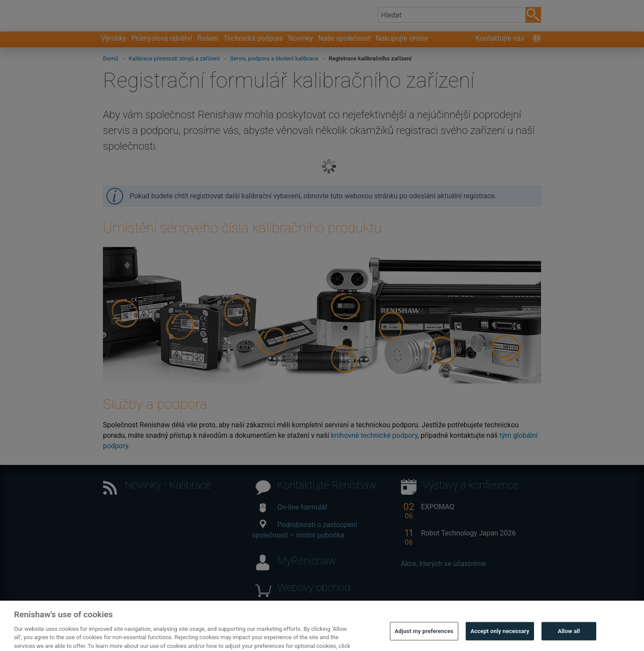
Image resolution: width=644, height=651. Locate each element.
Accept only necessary (500, 641)
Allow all (569, 641)
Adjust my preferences (424, 641)
